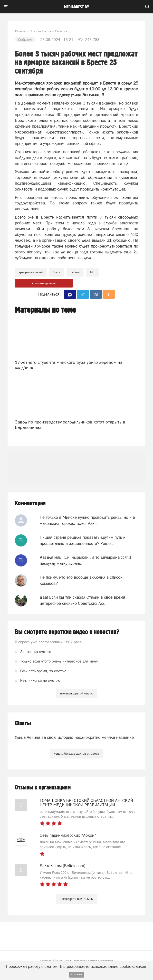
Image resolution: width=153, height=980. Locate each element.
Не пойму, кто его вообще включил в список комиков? (81, 580)
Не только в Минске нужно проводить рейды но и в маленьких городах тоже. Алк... (87, 520)
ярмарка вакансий (31, 272)
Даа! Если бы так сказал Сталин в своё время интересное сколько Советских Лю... (82, 600)
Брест (57, 272)
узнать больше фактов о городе (76, 754)
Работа (75, 272)
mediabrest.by (77, 7)
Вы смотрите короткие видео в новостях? (67, 632)
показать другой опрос (76, 693)
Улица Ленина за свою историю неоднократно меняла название (74, 737)
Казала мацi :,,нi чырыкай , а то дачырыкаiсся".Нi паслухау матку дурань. (87, 560)
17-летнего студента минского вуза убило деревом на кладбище (69, 365)
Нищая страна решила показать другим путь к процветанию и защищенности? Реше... (83, 540)
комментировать (44, 283)
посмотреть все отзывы (77, 899)
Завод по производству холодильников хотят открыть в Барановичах (70, 425)
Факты (23, 723)
